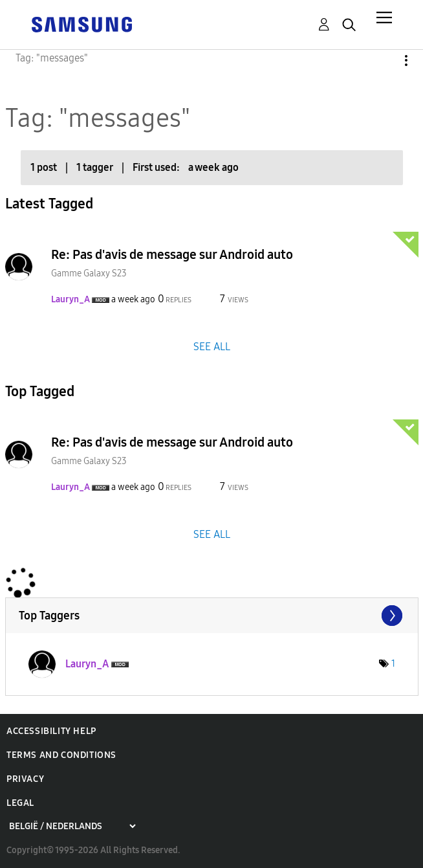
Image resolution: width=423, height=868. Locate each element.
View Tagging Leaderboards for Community (212, 616)
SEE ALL (212, 346)
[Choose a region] (72, 826)
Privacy (25, 779)
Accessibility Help (51, 731)
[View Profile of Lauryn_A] (70, 299)
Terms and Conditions (61, 755)
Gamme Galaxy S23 (89, 273)
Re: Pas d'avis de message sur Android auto (172, 254)
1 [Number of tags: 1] (393, 664)
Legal (20, 803)
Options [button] (384, 61)
